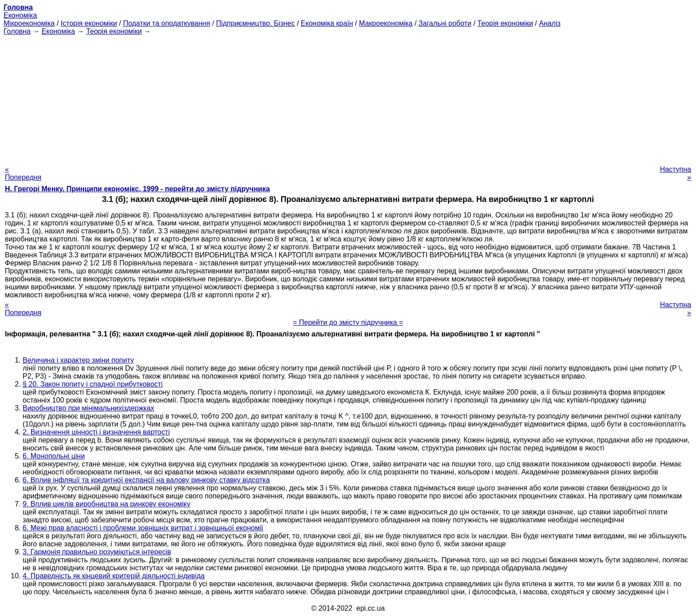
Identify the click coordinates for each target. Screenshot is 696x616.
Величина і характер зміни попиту (78, 360)
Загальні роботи (445, 23)
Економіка (20, 15)
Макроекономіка (386, 23)
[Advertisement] (348, 98)
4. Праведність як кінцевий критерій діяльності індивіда (114, 576)
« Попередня (23, 173)
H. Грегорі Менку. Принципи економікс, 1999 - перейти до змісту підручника (137, 189)
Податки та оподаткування (166, 23)
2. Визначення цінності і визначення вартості (96, 432)
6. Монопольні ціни (54, 456)
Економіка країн (327, 23)
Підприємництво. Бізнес (256, 23)
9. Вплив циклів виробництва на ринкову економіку (107, 504)
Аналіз (550, 23)
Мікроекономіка (29, 23)
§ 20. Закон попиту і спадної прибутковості (93, 384)
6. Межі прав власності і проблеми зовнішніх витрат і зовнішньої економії (143, 528)
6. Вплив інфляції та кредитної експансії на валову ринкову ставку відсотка (146, 480)
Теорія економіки (505, 23)
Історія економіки (89, 23)
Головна (17, 31)
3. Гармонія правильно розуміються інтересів (97, 552)
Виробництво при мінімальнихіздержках (88, 408)
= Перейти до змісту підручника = (348, 322)
